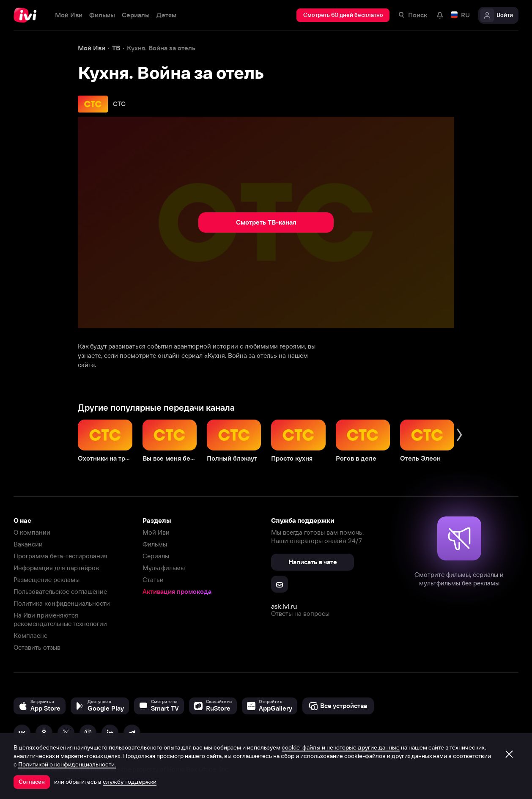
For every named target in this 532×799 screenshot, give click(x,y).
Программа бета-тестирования (60, 556)
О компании (32, 532)
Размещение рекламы (47, 580)
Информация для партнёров (56, 568)
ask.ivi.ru (284, 606)
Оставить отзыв (37, 647)
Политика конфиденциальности (62, 603)
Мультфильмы (164, 568)
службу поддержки (130, 782)
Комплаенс (30, 636)
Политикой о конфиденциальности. (67, 764)
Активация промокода (177, 592)
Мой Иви (156, 532)
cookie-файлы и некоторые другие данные (341, 747)
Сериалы (156, 556)
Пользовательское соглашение (60, 592)
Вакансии (28, 544)
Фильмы (155, 544)
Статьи (153, 580)
